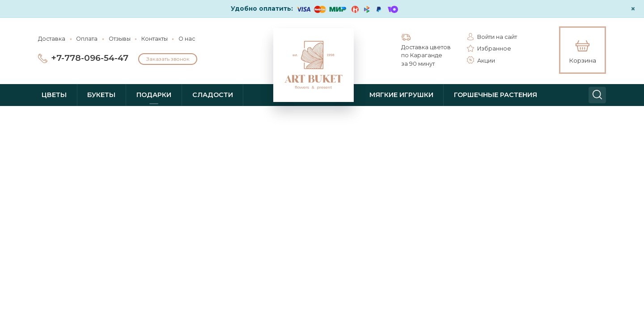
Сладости (213, 95)
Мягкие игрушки (401, 95)
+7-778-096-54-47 (90, 58)
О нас (187, 39)
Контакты (155, 39)
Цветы (54, 95)
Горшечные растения (496, 95)
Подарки (154, 95)
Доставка (52, 39)
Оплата (87, 39)
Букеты (101, 95)
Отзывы (120, 39)
